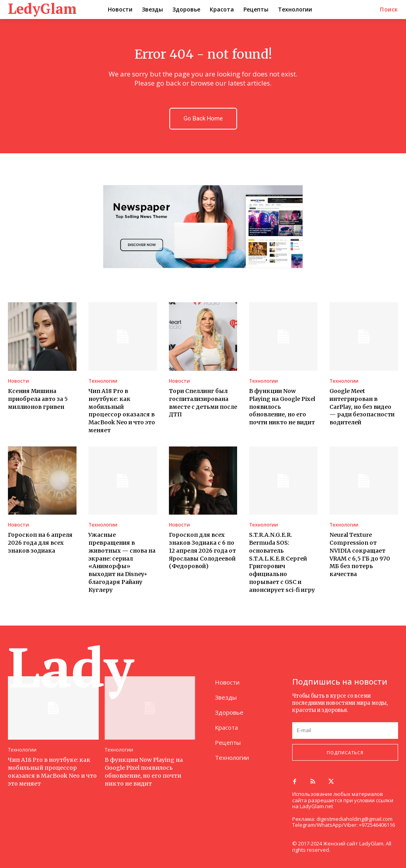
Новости (18, 381)
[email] (345, 730)
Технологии (103, 381)
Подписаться (345, 752)
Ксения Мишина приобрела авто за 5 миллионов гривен (38, 399)
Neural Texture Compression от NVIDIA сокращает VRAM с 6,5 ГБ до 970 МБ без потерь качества (359, 554)
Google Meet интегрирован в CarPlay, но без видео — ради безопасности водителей (362, 406)
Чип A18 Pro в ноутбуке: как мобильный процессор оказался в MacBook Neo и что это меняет (52, 771)
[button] (389, 10)
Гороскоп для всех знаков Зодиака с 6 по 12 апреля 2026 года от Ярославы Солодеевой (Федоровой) (202, 550)
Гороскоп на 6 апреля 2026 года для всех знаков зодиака (40, 542)
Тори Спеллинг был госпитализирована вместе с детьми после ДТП (202, 403)
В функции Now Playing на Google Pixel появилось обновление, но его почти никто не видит (144, 771)
